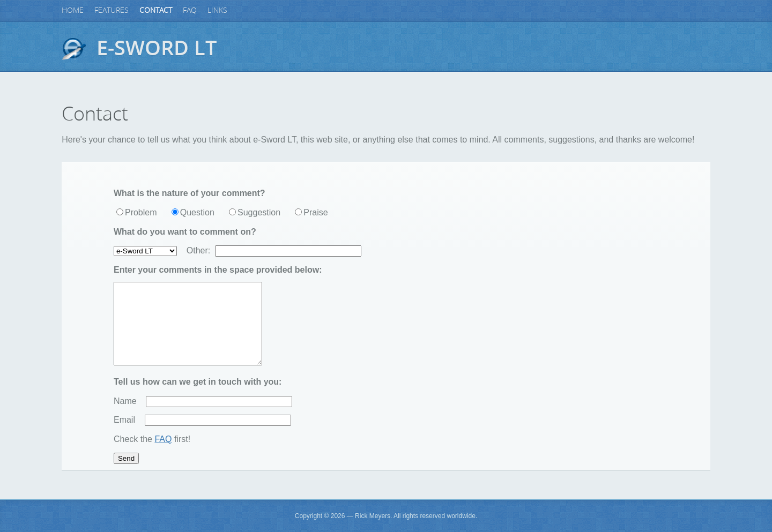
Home (73, 10)
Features (112, 10)
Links (217, 10)
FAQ (190, 10)
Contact (156, 10)
